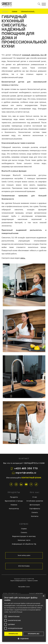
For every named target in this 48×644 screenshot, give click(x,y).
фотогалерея (35, 505)
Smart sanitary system (24, 555)
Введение (5, 11)
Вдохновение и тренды (14, 501)
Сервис (24, 529)
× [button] (43, 596)
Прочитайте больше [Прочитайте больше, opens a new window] (16, 612)
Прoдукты (14, 497)
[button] (24, 639)
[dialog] (24, 618)
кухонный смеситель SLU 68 (34, 55)
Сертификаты (35, 508)
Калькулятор (14, 508)
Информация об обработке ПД (24, 544)
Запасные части (24, 540)
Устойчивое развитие (35, 501)
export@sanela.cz (26, 473)
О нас (35, 497)
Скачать (35, 512)
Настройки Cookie (24, 587)
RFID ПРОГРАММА (24, 566)
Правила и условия (33, 581)
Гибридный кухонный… (28, 11)
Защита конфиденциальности (18, 581)
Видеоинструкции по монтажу (24, 536)
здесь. (23, 258)
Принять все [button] (13, 634)
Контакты (35, 516)
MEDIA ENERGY (39, 593)
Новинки (15, 11)
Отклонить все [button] (34, 634)
